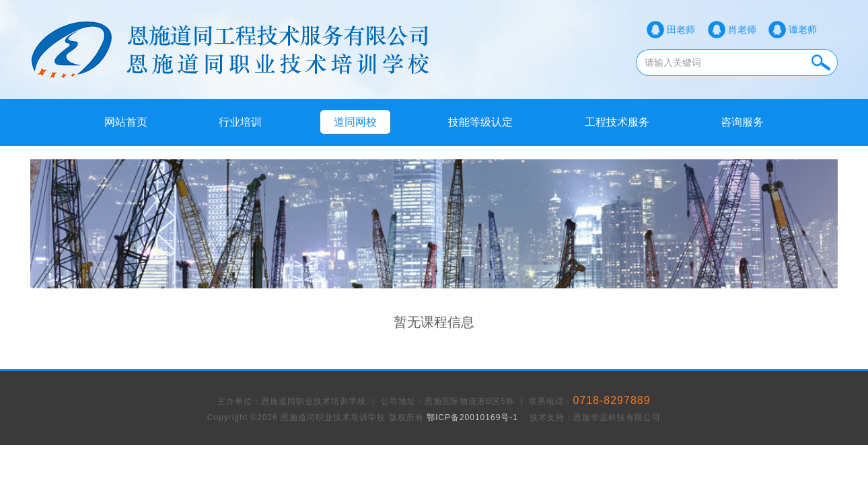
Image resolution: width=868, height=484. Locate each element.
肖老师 (742, 30)
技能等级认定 (480, 122)
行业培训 (240, 122)
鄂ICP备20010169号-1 (472, 417)
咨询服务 (742, 122)
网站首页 (126, 122)
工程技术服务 (617, 122)
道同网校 (355, 122)
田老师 (681, 30)
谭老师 (803, 30)
